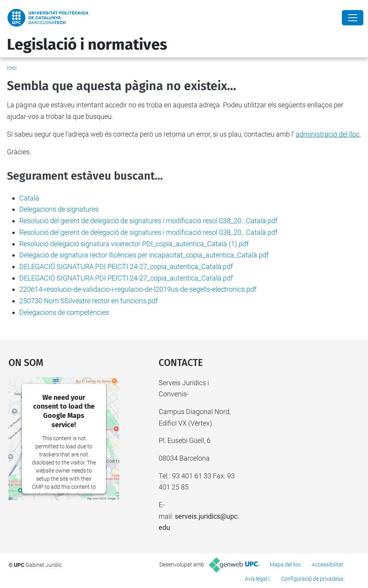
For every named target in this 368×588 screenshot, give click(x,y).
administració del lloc (328, 134)
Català (29, 198)
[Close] (353, 18)
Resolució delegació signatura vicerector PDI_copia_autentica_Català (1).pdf (134, 244)
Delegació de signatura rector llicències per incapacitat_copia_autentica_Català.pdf (144, 255)
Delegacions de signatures (59, 209)
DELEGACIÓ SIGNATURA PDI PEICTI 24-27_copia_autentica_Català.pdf (126, 266)
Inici (12, 68)
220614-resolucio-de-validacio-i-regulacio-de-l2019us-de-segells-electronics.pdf (138, 289)
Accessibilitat (328, 565)
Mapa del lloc (285, 565)
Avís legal (256, 579)
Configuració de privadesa (312, 579)
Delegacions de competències (64, 312)
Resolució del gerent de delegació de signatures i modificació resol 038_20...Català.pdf (148, 221)
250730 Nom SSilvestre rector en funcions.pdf (89, 301)
